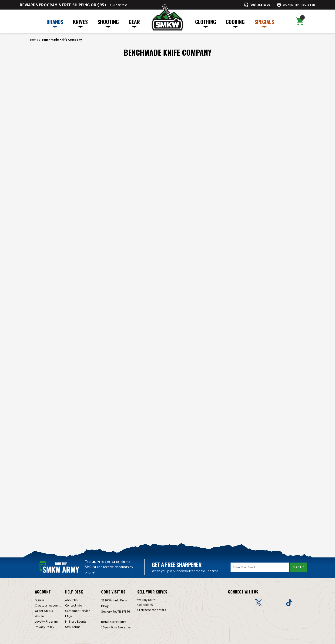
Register (308, 5)
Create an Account (48, 605)
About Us (71, 600)
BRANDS (55, 23)
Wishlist (40, 616)
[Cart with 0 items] (300, 21)
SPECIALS (264, 23)
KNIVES (80, 23)
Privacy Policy (45, 627)
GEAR (134, 23)
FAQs (69, 616)
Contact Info (74, 605)
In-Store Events (76, 621)
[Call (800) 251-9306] (257, 5)
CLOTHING (206, 23)
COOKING (235, 23)
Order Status (44, 611)
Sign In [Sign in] (39, 600)
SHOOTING (108, 23)
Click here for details (152, 610)
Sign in (288, 5)
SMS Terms (73, 627)
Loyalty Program (46, 621)
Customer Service (78, 611)
